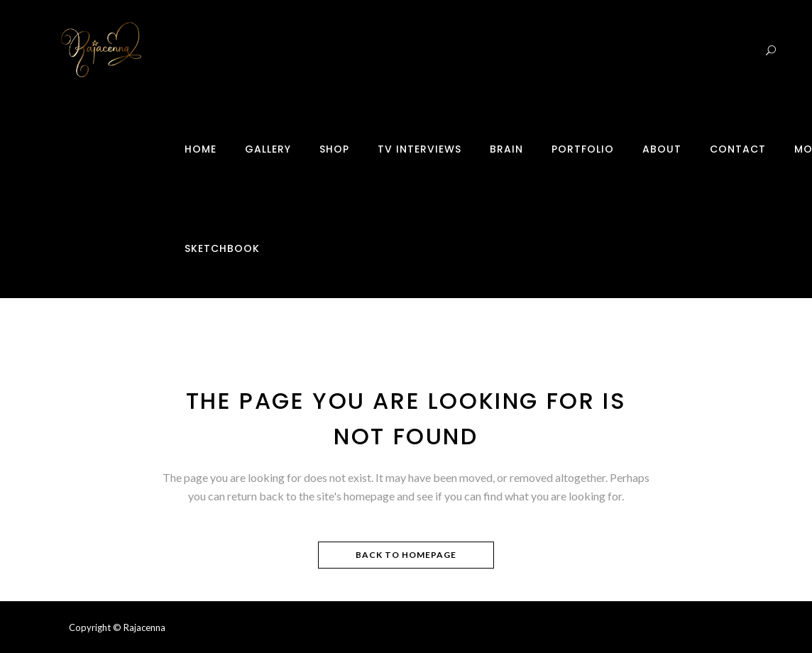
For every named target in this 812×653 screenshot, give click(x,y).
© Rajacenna (139, 627)
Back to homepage (406, 555)
